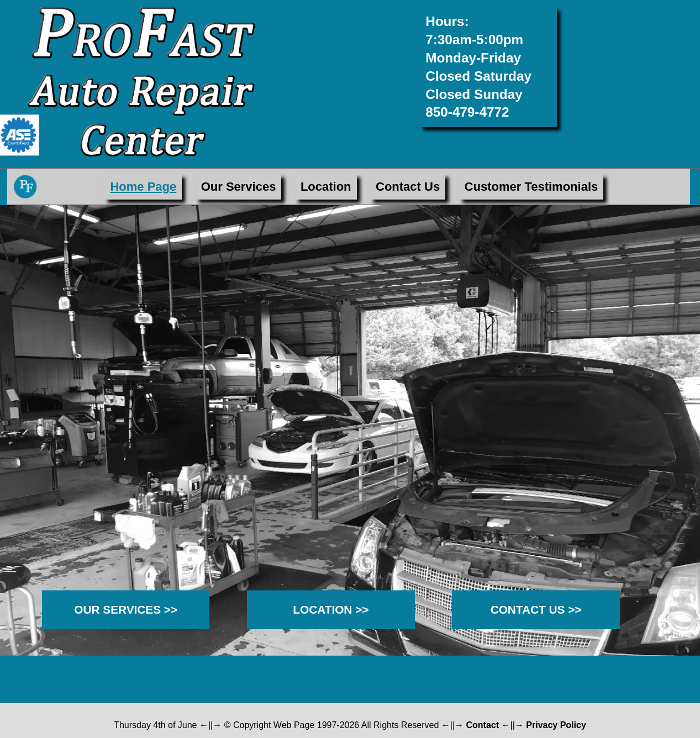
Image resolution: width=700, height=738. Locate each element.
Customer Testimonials (531, 187)
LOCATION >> (331, 609)
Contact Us (408, 187)
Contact (483, 725)
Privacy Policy (556, 725)
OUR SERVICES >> (126, 609)
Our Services (239, 187)
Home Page (143, 187)
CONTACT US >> (536, 609)
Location (326, 187)
